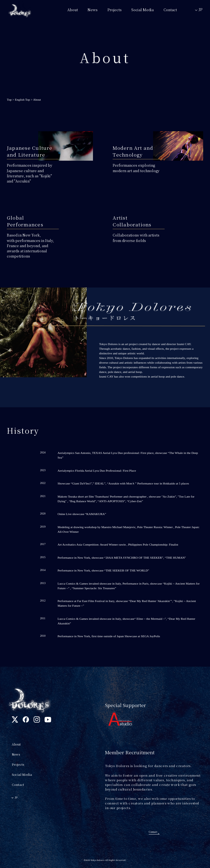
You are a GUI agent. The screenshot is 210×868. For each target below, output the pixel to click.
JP (201, 9)
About (73, 10)
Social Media (142, 10)
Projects (115, 10)
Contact (170, 10)
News (93, 10)
